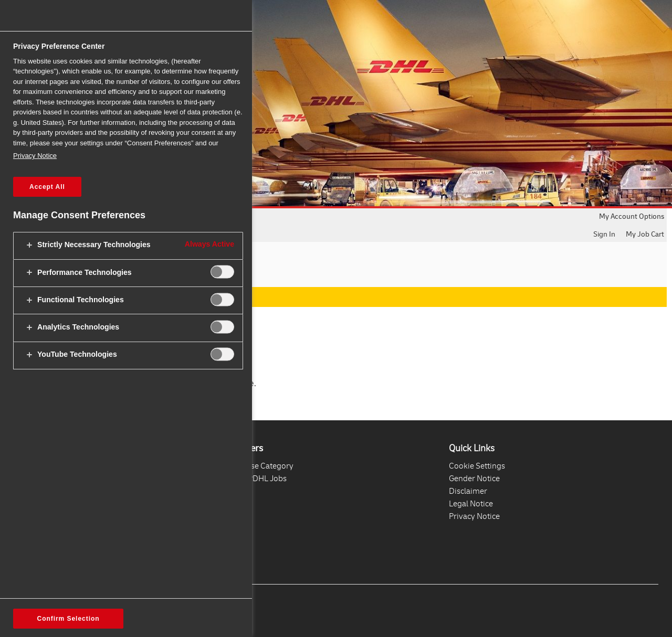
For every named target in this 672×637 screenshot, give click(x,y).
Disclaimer (468, 491)
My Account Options (632, 216)
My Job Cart (645, 234)
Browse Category (262, 465)
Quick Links (472, 448)
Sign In (604, 234)
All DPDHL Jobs (259, 478)
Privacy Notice (474, 516)
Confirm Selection (69, 619)
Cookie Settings (477, 465)
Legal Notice (471, 503)
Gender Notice (474, 478)
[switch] (222, 272)
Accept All (47, 187)
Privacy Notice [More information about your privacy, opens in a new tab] (35, 156)
